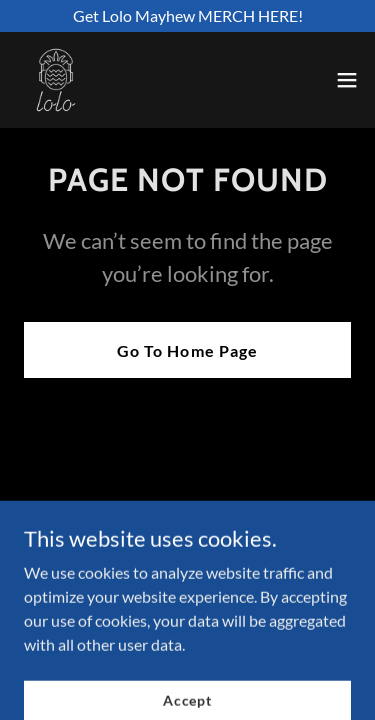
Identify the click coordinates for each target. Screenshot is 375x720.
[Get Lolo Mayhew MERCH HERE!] (187, 16)
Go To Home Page (187, 350)
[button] (347, 80)
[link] (56, 80)
